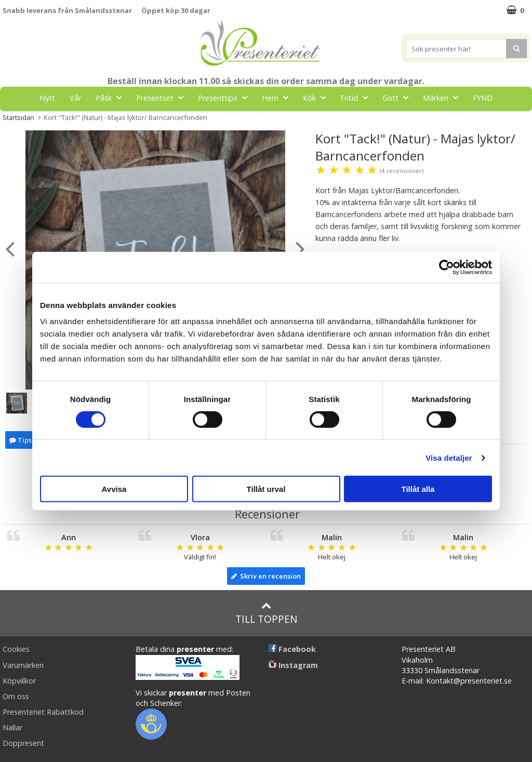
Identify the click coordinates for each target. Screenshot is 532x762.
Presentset (163, 97)
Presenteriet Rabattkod (43, 712)
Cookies (16, 649)
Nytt (47, 98)
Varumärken (23, 665)
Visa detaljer (449, 457)
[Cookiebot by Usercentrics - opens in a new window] (447, 267)
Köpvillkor (19, 681)
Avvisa (114, 489)
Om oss (16, 696)
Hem (278, 97)
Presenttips (226, 97)
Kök (317, 97)
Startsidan (18, 117)
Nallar (12, 727)
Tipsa (23, 440)
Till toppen (266, 613)
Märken (444, 97)
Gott (398, 97)
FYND (483, 98)
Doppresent (23, 743)
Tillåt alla (418, 489)
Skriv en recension (266, 576)
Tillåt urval (266, 489)
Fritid (357, 97)
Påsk (112, 97)
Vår (75, 98)
